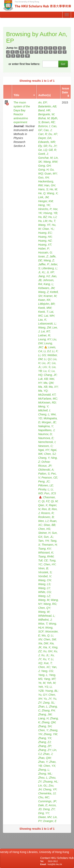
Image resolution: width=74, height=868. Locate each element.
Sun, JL (48, 537)
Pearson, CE (49, 478)
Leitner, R (44, 335)
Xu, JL (45, 655)
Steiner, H (44, 533)
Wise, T (43, 624)
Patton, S (44, 474)
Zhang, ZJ (44, 742)
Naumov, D (45, 434)
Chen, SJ (50, 454)
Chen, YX (49, 766)
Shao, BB (49, 525)
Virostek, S (45, 572)
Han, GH (50, 185)
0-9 (21, 48)
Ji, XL (42, 272)
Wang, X (52, 193)
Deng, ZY (49, 809)
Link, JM (43, 197)
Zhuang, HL (50, 782)
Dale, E (43, 805)
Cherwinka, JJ (47, 793)
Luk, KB (43, 379)
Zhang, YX (45, 738)
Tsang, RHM (46, 556)
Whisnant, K (45, 553)
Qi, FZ (45, 501)
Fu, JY (53, 146)
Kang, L (48, 284)
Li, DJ (47, 351)
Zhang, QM (49, 722)
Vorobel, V (44, 576)
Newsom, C (45, 446)
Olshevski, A (46, 470)
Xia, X (47, 647)
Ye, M (42, 683)
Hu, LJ (52, 217)
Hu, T (52, 221)
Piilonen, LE (45, 485)
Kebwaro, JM (46, 288)
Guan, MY (51, 174)
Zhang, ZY (44, 750)
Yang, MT (50, 679)
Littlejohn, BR (46, 304)
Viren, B (43, 568)
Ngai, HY (44, 450)
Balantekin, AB (47, 106)
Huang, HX (45, 237)
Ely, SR (43, 146)
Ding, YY (43, 813)
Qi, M (54, 501)
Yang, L (43, 675)
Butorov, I (44, 126)
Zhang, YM (50, 734)
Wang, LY (44, 588)
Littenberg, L (49, 268)
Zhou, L (43, 778)
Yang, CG (47, 671)
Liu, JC (46, 363)
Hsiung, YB (50, 213)
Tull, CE (43, 560)
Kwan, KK (44, 300)
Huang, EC (45, 233)
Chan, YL (48, 229)
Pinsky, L (44, 489)
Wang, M (44, 600)
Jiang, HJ (44, 276)
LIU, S (46, 367)
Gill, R (52, 150)
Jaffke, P (43, 264)
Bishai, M (44, 118)
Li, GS (42, 355)
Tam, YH (43, 541)
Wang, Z (49, 260)
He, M (53, 189)
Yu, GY (42, 695)
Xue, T (48, 663)
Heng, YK (44, 205)
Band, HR (44, 110)
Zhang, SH (45, 726)
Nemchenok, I (47, 442)
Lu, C (47, 371)
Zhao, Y (43, 762)
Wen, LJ (43, 521)
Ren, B (46, 509)
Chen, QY (44, 608)
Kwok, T (43, 312)
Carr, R (42, 134)
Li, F (55, 351)
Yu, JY (47, 699)
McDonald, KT (47, 395)
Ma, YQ (43, 391)
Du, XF (53, 134)
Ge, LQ (43, 150)
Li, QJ (48, 359)
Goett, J (43, 154)
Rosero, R (47, 513)
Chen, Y (43, 730)
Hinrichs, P (45, 209)
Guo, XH (43, 177)
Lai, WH (49, 316)
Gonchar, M (45, 158)
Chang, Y (44, 458)
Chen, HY (50, 564)
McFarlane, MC (48, 399)
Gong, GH (44, 166)
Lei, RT (45, 331)
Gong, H (43, 170)
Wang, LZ (44, 596)
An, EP (42, 102)
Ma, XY (53, 387)
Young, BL (51, 691)
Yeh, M (51, 683)
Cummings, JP (47, 801)
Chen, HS (44, 529)
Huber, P (43, 249)
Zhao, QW (44, 758)
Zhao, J (48, 754)
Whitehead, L (46, 616)
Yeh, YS (43, 687)
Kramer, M (50, 296)
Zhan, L (43, 707)
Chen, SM (50, 639)
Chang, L (44, 414)
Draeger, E (50, 821)
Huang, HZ (45, 241)
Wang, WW (50, 162)
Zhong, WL (45, 774)
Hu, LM (43, 221)
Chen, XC (44, 667)
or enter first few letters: (24, 64)
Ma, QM (48, 383)
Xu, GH (48, 651)
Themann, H (49, 545)
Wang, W (44, 612)
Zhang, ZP (44, 746)
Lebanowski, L (47, 324)
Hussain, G (45, 252)
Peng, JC (44, 481)
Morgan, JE (49, 422)
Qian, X (43, 505)
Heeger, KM (45, 201)
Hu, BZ (42, 217)
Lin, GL (43, 785)
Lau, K (42, 320)
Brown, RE (48, 122)
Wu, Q (46, 635)
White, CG (44, 592)
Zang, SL (49, 703)
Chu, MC (44, 797)
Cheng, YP (50, 789)
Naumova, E (46, 438)
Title (16, 95)
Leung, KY (44, 339)
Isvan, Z (43, 256)
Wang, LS (44, 584)
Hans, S (43, 189)
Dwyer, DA (45, 138)
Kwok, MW (45, 308)
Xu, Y (46, 659)
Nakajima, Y (45, 426)
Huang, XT (45, 245)
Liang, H (43, 718)
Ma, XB (43, 387)
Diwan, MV (45, 817)
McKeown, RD (47, 403)
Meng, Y (43, 406)
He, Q (42, 193)
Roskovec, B (46, 517)
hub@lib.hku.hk (55, 864)
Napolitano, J (46, 430)
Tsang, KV (44, 549)
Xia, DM (43, 643)
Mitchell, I (44, 410)
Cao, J (48, 130)
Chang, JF (50, 375)
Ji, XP (50, 272)
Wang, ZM (44, 327)
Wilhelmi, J (45, 620)
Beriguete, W (46, 114)
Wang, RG (50, 604)
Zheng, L (44, 770)
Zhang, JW (45, 714)
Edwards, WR (47, 142)
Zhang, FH (48, 710)
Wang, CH (44, 580)
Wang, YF (44, 225)
